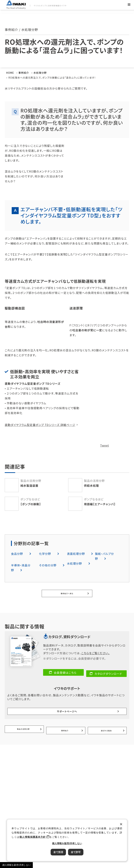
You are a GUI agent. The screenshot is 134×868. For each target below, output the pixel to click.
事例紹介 (24, 73)
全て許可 (76, 852)
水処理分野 (40, 73)
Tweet (105, 445)
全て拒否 (58, 852)
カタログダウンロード (108, 672)
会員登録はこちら (65, 672)
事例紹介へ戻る (67, 593)
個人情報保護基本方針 (33, 837)
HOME (10, 73)
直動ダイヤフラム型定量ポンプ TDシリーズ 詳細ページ (40, 425)
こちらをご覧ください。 (95, 653)
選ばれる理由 (107, 721)
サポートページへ (67, 707)
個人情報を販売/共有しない (16, 865)
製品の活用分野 (23, 721)
